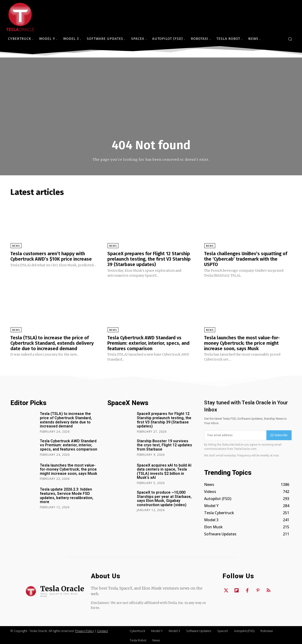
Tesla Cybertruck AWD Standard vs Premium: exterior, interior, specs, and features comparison (148, 342)
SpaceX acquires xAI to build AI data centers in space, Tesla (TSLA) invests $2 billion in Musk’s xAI (164, 470)
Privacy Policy (84, 630)
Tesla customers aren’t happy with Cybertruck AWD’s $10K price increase (51, 256)
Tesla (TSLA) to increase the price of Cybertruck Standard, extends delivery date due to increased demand (52, 342)
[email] (235, 434)
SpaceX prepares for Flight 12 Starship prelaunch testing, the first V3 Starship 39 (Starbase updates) (149, 259)
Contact (102, 630)
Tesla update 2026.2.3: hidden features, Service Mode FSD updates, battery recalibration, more (67, 495)
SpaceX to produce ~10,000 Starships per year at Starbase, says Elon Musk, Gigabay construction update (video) (164, 497)
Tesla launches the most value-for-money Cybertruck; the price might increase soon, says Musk (242, 342)
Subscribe (279, 434)
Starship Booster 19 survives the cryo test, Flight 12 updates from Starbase (164, 444)
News (16, 246)
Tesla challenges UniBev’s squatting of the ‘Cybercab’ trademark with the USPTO (246, 259)
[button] (290, 39)
